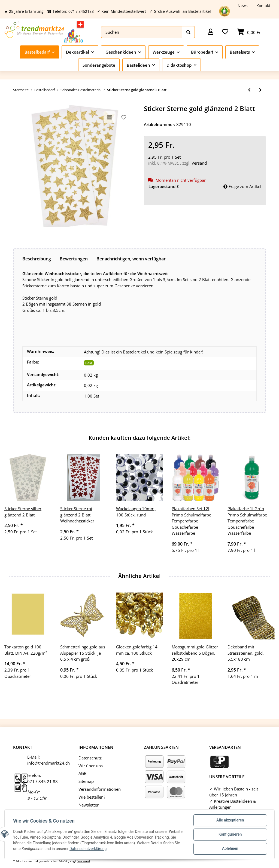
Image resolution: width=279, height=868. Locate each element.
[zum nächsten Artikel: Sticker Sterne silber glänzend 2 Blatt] (260, 90)
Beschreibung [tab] (37, 259)
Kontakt (263, 6)
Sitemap (86, 781)
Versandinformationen (100, 789)
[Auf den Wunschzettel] (124, 117)
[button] (211, 32)
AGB (83, 773)
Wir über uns (91, 766)
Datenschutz (90, 758)
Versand (199, 163)
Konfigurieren (230, 835)
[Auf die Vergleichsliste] (110, 117)
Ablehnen (230, 849)
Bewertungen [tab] (74, 259)
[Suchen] (142, 32)
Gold (89, 363)
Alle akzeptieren (230, 820)
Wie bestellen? (92, 797)
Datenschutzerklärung (119, 849)
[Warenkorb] (249, 32)
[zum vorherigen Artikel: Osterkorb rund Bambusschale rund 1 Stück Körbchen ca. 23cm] (249, 90)
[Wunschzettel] (225, 32)
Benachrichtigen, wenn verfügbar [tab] (131, 259)
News (243, 6)
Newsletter (89, 805)
